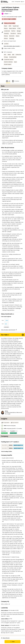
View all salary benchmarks (8, 330)
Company (15, 81)
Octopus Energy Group (10, 9)
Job (8, 81)
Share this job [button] (5, 638)
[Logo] (4, 2)
